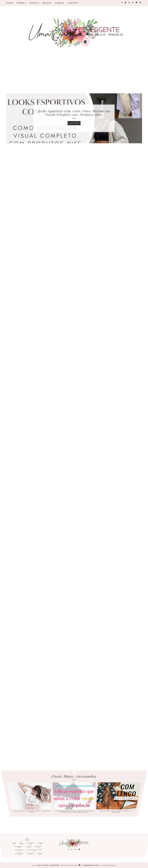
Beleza (47, 3)
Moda (34, 3)
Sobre (21, 3)
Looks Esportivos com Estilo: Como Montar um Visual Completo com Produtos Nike (74, 113)
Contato (73, 3)
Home (9, 3)
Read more (74, 123)
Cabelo (60, 3)
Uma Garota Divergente (49, 865)
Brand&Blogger (91, 865)
